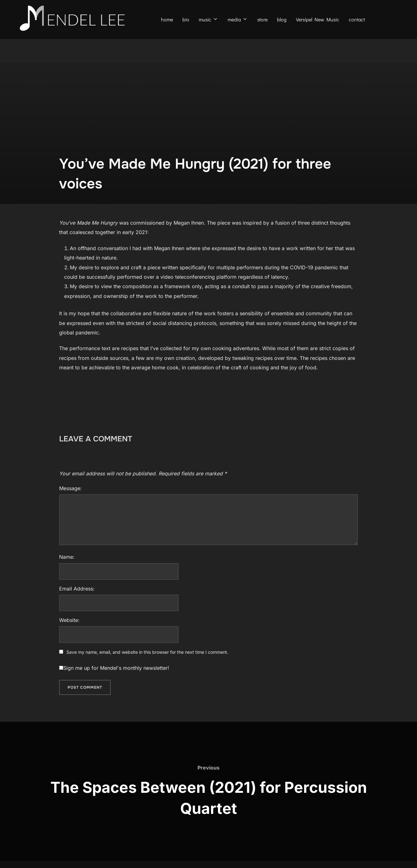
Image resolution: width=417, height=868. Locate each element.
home (167, 19)
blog (282, 19)
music (208, 19)
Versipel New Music (318, 19)
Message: (70, 504)
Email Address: (77, 604)
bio (186, 19)
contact (357, 19)
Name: (67, 573)
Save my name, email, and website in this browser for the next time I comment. (147, 668)
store (262, 19)
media (238, 19)
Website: (69, 636)
